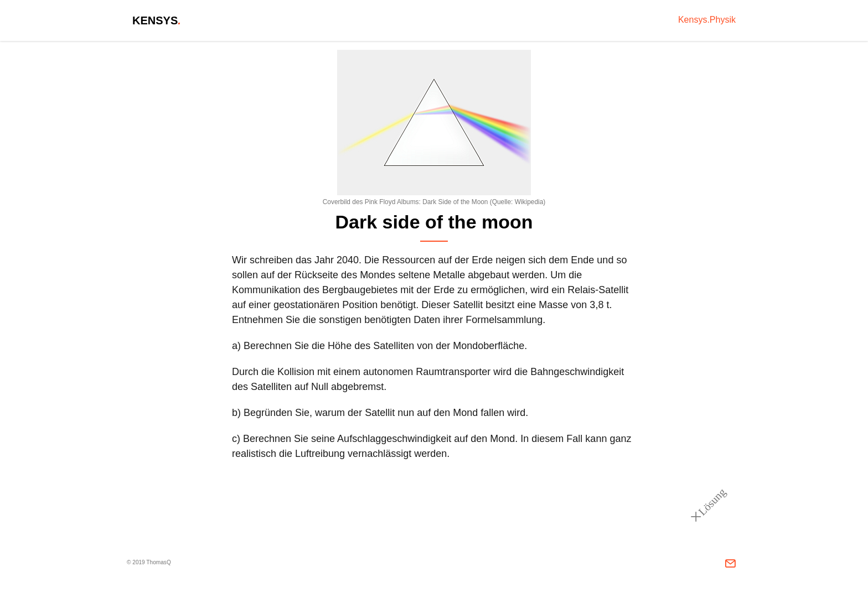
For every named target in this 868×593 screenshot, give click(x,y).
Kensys (157, 20)
